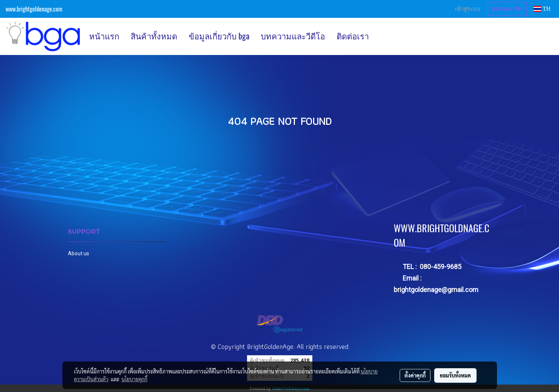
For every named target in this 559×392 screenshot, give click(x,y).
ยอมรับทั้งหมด (455, 375)
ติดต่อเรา (353, 36)
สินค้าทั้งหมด (154, 36)
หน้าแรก (104, 36)
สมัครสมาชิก (507, 9)
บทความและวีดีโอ (293, 36)
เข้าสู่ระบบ (468, 9)
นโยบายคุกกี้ (134, 379)
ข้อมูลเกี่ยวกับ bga (219, 36)
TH (542, 9)
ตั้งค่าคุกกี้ (415, 375)
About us (79, 253)
